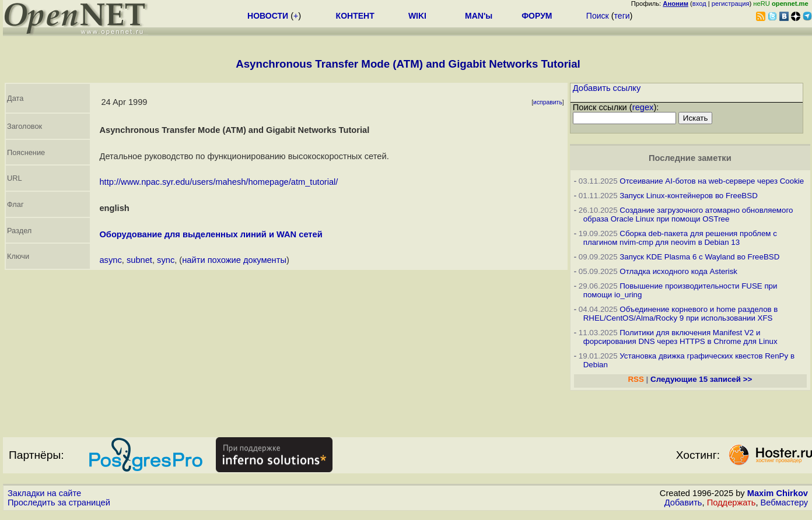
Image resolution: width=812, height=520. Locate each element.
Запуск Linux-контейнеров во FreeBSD (689, 196)
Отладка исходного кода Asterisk (678, 271)
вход (699, 3)
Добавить (683, 503)
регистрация (731, 3)
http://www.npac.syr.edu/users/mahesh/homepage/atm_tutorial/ (218, 182)
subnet (139, 260)
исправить (548, 102)
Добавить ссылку (607, 88)
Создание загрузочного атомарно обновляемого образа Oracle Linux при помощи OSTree (688, 215)
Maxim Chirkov (778, 493)
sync (166, 260)
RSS (636, 379)
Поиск (598, 16)
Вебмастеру (784, 503)
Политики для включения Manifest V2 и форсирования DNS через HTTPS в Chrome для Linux (680, 337)
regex (643, 107)
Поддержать (731, 503)
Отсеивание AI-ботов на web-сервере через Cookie (712, 181)
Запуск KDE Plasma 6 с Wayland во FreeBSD (699, 257)
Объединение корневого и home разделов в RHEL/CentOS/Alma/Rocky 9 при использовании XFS (681, 314)
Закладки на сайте (44, 493)
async (110, 260)
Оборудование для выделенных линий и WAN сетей (211, 234)
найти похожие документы (234, 260)
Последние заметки (690, 158)
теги (622, 16)
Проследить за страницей (59, 503)
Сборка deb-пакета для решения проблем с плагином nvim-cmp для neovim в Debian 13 (680, 238)
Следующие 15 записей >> (701, 379)
